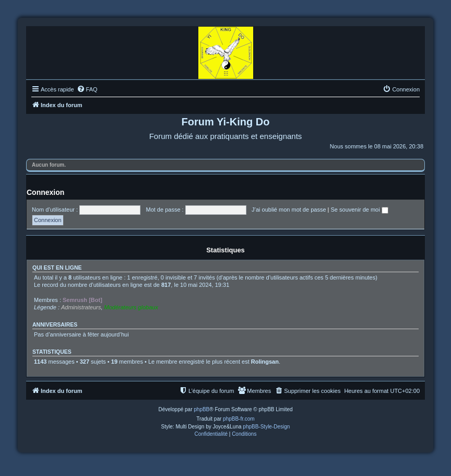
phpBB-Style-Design (266, 427)
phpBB (201, 409)
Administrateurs (81, 307)
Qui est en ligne (57, 268)
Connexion (45, 192)
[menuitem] (87, 89)
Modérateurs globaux (131, 307)
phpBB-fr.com (239, 419)
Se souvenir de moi (360, 210)
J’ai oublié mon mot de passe (289, 210)
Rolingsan (265, 362)
